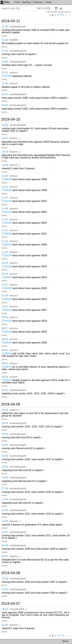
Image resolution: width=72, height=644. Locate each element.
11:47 (5, 230)
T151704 (7, 76)
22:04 (5, 410)
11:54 (5, 83)
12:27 (5, 198)
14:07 (5, 532)
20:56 (5, 62)
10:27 (5, 285)
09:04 (5, 350)
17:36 (5, 488)
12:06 (5, 209)
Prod (17, 2)
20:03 (5, 589)
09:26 (5, 339)
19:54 (5, 445)
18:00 (5, 478)
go (61, 8)
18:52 (5, 138)
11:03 (5, 252)
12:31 (5, 187)
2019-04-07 (11, 604)
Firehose (38, 2)
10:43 (5, 274)
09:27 (5, 328)
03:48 (5, 545)
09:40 (5, 317)
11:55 (5, 219)
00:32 (5, 390)
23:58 (5, 125)
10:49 (5, 263)
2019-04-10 (11, 119)
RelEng (26, 2)
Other (49, 2)
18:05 (5, 467)
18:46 (5, 152)
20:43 (5, 423)
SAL (5, 2)
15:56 (5, 510)
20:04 (5, 434)
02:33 (5, 94)
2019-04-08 (11, 573)
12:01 (5, 73)
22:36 (5, 579)
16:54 (5, 609)
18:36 (5, 456)
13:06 (5, 176)
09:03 (5, 363)
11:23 (5, 241)
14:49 (5, 165)
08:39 (5, 377)
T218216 (7, 343)
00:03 (5, 105)
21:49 (5, 40)
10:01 (5, 306)
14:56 (5, 521)
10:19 (5, 296)
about (65, 641)
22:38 (5, 27)
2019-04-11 (11, 21)
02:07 (5, 556)
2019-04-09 (11, 404)
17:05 (5, 499)
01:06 (5, 625)
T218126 (7, 179)
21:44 (5, 51)
